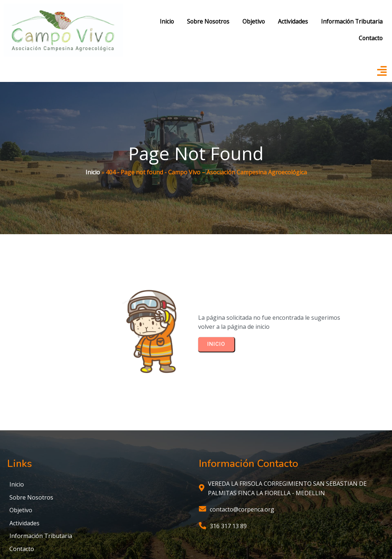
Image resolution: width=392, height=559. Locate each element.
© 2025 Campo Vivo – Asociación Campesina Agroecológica (196, 533)
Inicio (93, 145)
